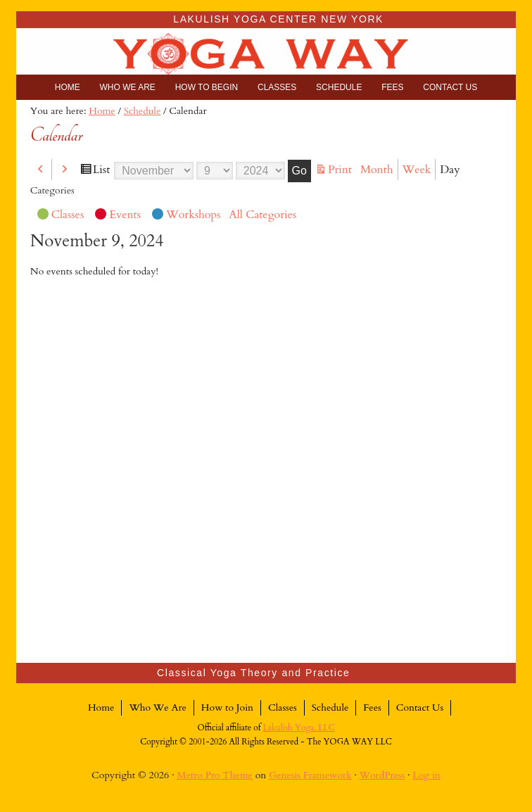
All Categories (262, 215)
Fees (372, 708)
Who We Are (157, 708)
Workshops (186, 216)
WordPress (382, 775)
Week (417, 170)
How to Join (227, 708)
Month (377, 170)
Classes (61, 216)
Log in (426, 775)
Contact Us (420, 708)
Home (101, 708)
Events (118, 216)
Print (342, 170)
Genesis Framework (310, 775)
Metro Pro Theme (215, 775)
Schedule (330, 708)
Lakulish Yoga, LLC (299, 728)
